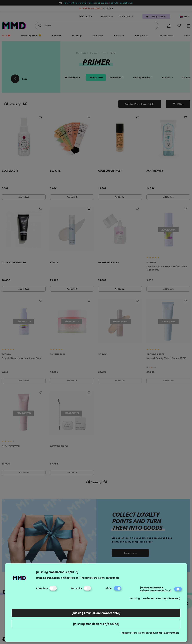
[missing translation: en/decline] (96, 624)
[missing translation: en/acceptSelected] (155, 598)
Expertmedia (172, 633)
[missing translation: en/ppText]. (100, 578)
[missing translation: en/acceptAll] (96, 613)
